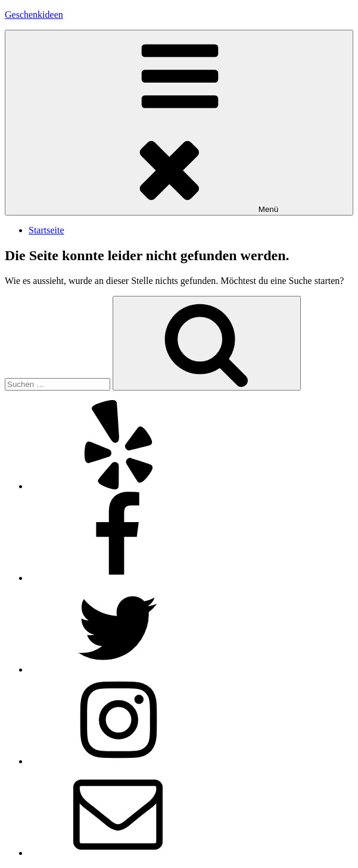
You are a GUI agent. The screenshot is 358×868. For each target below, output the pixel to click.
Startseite (46, 230)
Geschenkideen (34, 15)
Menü (179, 123)
